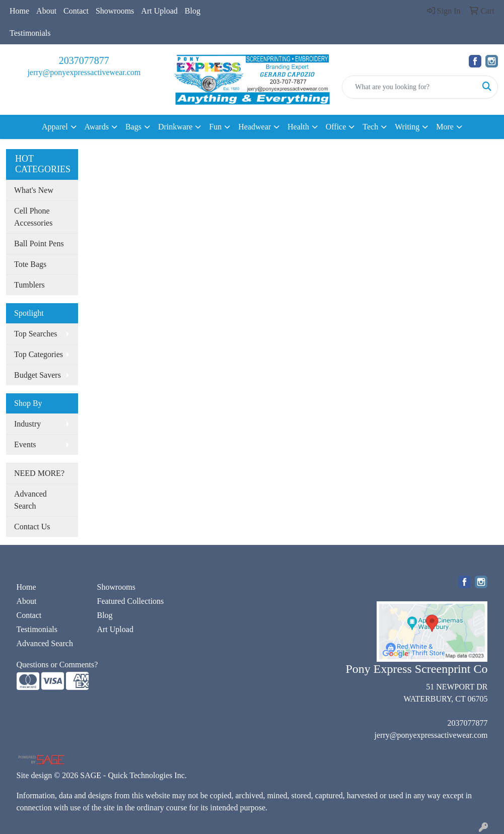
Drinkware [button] (175, 127)
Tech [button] (370, 127)
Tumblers (29, 285)
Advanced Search (30, 500)
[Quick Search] (409, 87)
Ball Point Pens (39, 244)
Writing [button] (407, 127)
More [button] (445, 127)
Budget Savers (38, 375)
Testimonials (30, 33)
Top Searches (36, 334)
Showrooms (115, 11)
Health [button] (298, 127)
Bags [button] (133, 127)
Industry (27, 424)
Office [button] (336, 127)
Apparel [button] (55, 127)
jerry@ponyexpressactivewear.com (84, 72)
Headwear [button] (255, 127)
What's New (34, 190)
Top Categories (39, 354)
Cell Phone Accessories (33, 217)
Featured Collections (130, 601)
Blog (193, 11)
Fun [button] (215, 127)
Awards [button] (97, 127)
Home (19, 11)
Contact (76, 11)
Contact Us (32, 527)
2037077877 (84, 60)
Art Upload (159, 11)
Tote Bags (30, 264)
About (46, 11)
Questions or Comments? (57, 665)
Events (25, 444)
